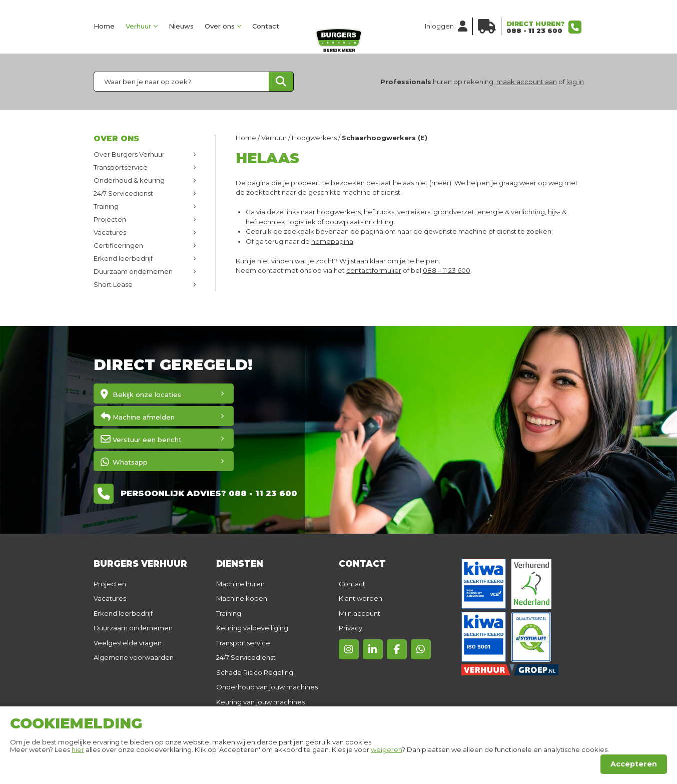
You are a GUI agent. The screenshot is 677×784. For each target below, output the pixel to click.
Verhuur (138, 26)
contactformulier (374, 270)
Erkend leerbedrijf (123, 258)
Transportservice (121, 167)
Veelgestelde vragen (128, 643)
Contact (266, 26)
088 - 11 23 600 (534, 31)
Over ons (220, 26)
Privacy (351, 628)
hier (78, 749)
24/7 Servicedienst (123, 193)
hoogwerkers (339, 212)
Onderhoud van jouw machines (267, 687)
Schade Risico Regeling (255, 672)
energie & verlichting (511, 212)
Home (104, 26)
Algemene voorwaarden (134, 657)
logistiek (302, 222)
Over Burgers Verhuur (129, 154)
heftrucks (379, 212)
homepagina (332, 241)
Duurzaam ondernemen (133, 271)
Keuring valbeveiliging (252, 628)
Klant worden (361, 598)
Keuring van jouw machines (260, 702)
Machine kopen (242, 598)
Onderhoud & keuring (129, 180)
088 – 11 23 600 (447, 270)
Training (106, 206)
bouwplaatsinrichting (359, 222)
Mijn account (360, 613)
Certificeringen (118, 245)
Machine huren (240, 584)
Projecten (110, 219)
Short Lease (113, 284)
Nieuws (181, 26)
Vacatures (110, 232)
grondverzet (454, 212)
